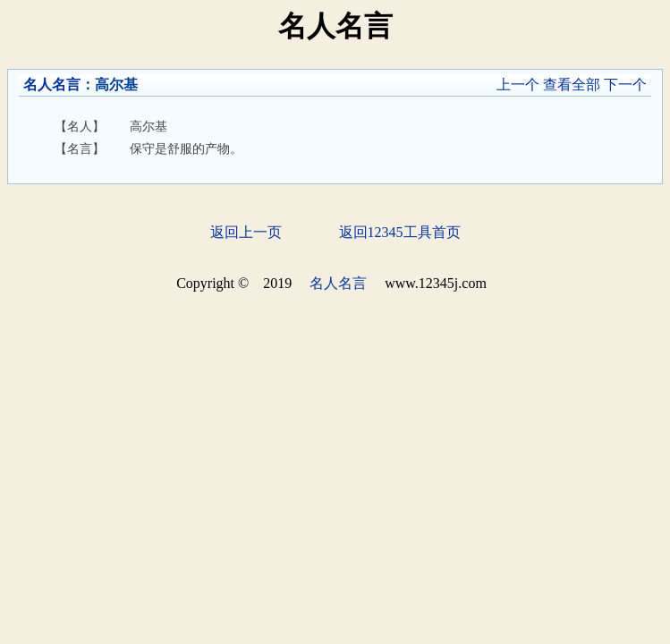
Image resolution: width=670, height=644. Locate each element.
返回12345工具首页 (400, 232)
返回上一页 (246, 232)
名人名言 (52, 85)
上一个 (518, 85)
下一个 (625, 85)
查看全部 (572, 85)
